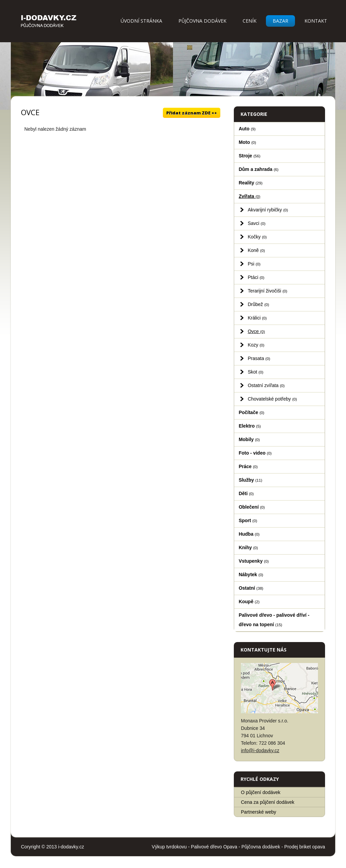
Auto (247, 129)
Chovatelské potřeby (272, 399)
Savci (256, 223)
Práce (248, 466)
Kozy (256, 345)
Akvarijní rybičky (268, 210)
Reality (251, 183)
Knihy (248, 547)
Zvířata (249, 196)
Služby (250, 480)
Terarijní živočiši (267, 291)
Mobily (249, 439)
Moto (247, 142)
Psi (254, 264)
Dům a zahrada (258, 169)
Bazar (280, 21)
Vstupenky (254, 561)
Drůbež (258, 304)
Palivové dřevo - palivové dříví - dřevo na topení (274, 620)
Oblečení (252, 507)
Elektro (250, 426)
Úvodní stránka (141, 21)
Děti (246, 493)
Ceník (250, 21)
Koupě (249, 602)
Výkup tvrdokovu (169, 847)
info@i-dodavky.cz (260, 750)
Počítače (251, 412)
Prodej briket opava (305, 847)
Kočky (257, 237)
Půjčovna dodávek (202, 21)
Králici (257, 318)
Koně (256, 250)
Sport (248, 520)
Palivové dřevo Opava (214, 847)
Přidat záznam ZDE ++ (192, 113)
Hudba (249, 534)
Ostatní (251, 588)
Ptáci (256, 277)
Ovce (256, 331)
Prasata (259, 358)
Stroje (249, 156)
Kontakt (316, 21)
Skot (255, 372)
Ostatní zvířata (266, 385)
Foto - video (255, 453)
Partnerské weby (258, 812)
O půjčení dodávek (261, 792)
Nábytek (251, 575)
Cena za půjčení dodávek (268, 802)
